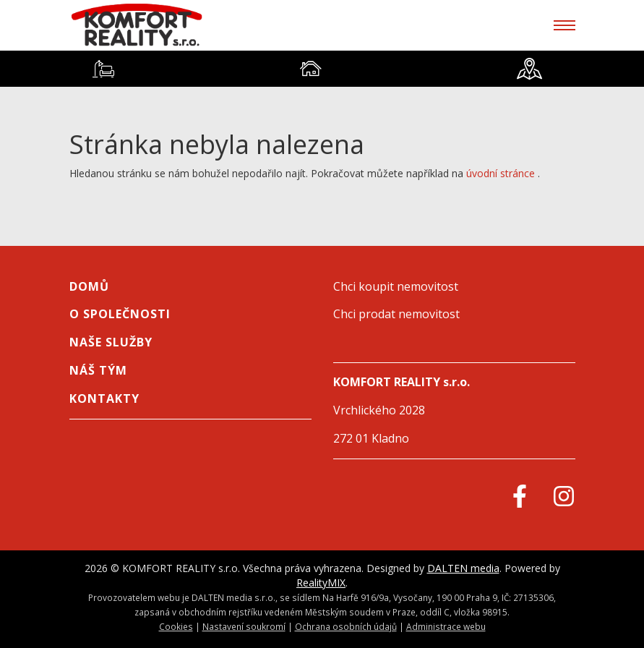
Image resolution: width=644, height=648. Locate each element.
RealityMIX (321, 583)
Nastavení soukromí (244, 626)
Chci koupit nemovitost (396, 286)
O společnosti (120, 314)
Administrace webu (446, 626)
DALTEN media (463, 568)
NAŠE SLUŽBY (111, 342)
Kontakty (104, 398)
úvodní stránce (501, 173)
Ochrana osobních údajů (346, 626)
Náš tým (98, 370)
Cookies (176, 626)
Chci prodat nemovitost (396, 314)
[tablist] (322, 69)
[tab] (104, 69)
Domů (89, 286)
